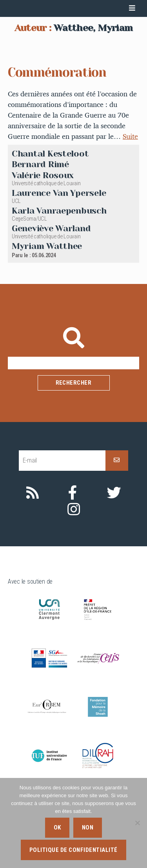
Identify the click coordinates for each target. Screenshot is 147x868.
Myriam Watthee (47, 303)
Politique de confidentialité (73, 850)
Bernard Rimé (40, 221)
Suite (130, 193)
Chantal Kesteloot (50, 210)
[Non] (137, 823)
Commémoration (57, 130)
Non (88, 827)
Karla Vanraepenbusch (59, 267)
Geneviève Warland (51, 285)
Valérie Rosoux (43, 232)
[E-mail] (62, 517)
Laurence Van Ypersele (59, 250)
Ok (57, 827)
